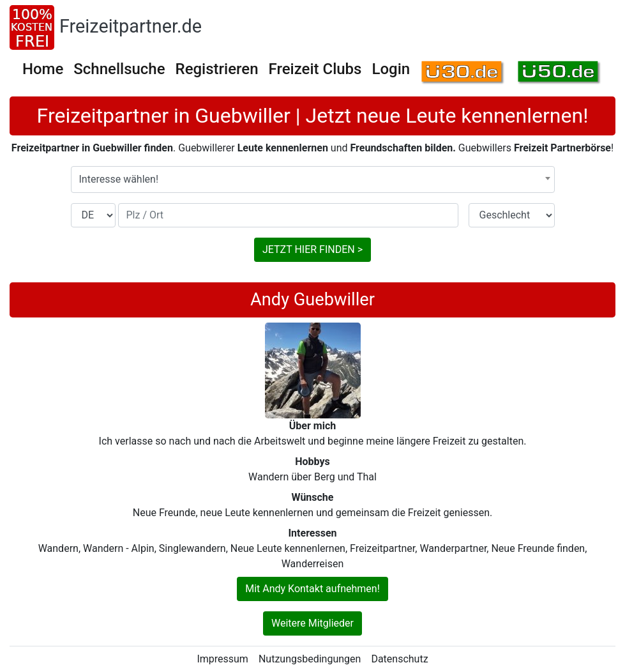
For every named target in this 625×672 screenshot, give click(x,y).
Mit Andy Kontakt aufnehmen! (312, 589)
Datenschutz (399, 659)
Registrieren (217, 69)
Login (391, 69)
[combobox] (313, 179)
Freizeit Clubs (315, 69)
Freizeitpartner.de (131, 26)
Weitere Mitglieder (312, 623)
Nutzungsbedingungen (310, 659)
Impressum (222, 659)
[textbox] (313, 179)
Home (43, 69)
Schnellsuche (119, 69)
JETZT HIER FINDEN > (312, 249)
